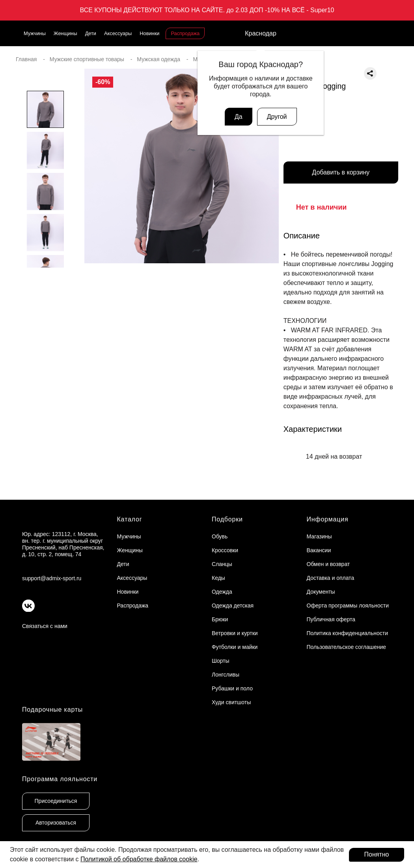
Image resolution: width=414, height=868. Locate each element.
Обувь (220, 536)
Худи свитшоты (231, 702)
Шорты (221, 661)
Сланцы (222, 564)
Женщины (65, 33)
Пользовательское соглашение (347, 647)
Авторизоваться (56, 823)
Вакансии (319, 550)
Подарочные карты (52, 710)
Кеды (218, 578)
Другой (277, 117)
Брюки (220, 619)
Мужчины (35, 33)
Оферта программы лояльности (348, 606)
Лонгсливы (226, 675)
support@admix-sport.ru (52, 578)
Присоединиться (56, 801)
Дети (91, 33)
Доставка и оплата (331, 578)
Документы (321, 592)
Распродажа (185, 33)
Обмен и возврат (328, 564)
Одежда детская (233, 606)
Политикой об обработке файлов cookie (139, 859)
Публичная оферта (331, 619)
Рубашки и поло (232, 688)
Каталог (130, 519)
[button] (45, 283)
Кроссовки (225, 550)
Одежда (222, 592)
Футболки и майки (235, 647)
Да (239, 117)
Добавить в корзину (341, 172)
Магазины (319, 536)
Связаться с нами (45, 626)
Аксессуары (118, 33)
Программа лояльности (60, 779)
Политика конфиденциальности (348, 633)
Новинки (149, 33)
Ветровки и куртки (235, 633)
